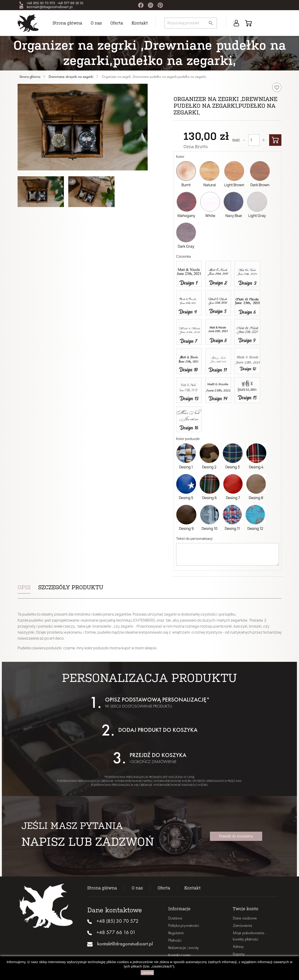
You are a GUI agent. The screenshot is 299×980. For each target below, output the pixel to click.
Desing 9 (186, 529)
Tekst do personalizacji (194, 539)
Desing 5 (186, 498)
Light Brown (234, 185)
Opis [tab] (24, 587)
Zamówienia (242, 925)
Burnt (186, 185)
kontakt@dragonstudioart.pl (50, 7)
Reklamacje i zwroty (184, 948)
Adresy (238, 946)
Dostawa (175, 918)
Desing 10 (210, 529)
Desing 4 (256, 467)
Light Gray (257, 216)
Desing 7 (233, 498)
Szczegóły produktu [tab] (71, 587)
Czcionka (183, 256)
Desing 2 (209, 467)
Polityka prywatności (184, 925)
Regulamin (176, 933)
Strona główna (67, 23)
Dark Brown (260, 185)
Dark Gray (186, 246)
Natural (210, 185)
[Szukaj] (191, 23)
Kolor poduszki (188, 439)
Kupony (239, 954)
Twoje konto (246, 909)
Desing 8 (256, 498)
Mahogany (186, 216)
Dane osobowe (245, 918)
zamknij (147, 973)
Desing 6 (210, 498)
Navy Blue (234, 216)
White (210, 216)
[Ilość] (254, 140)
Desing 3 (233, 467)
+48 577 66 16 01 (70, 3)
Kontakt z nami (179, 955)
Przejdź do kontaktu (236, 836)
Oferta (117, 23)
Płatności (175, 940)
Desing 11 (232, 529)
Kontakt (140, 23)
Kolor (180, 157)
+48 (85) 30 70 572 (41, 3)
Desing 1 (186, 467)
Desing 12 (255, 529)
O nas (96, 23)
